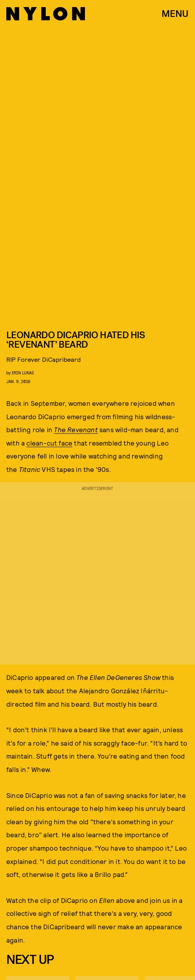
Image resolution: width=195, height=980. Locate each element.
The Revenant (76, 429)
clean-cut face (49, 443)
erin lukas (23, 373)
